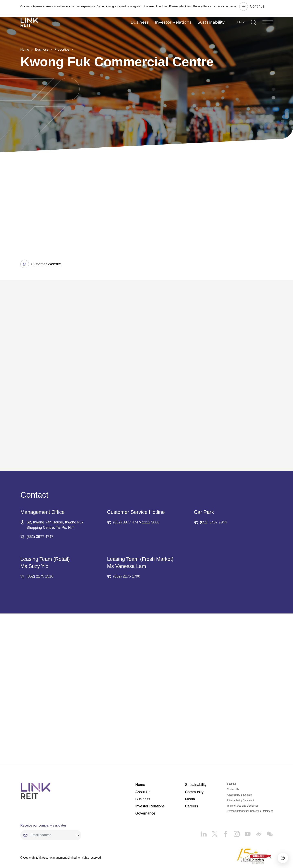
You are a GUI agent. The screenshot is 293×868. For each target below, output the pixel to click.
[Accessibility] (279, 854)
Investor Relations (173, 29)
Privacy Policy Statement (240, 783)
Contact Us (233, 773)
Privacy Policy (202, 6)
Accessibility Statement (239, 778)
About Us (143, 775)
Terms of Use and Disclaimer (242, 789)
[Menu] (268, 29)
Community (194, 775)
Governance (145, 797)
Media (190, 782)
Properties (62, 49)
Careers (191, 789)
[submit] (77, 818)
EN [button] (239, 29)
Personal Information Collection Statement (250, 794)
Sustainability (211, 29)
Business (140, 29)
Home (25, 49)
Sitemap (231, 767)
